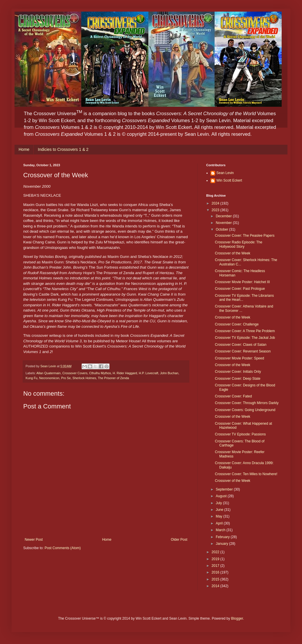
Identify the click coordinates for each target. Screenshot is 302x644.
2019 (216, 559)
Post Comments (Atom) (63, 548)
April (220, 523)
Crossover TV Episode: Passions (240, 434)
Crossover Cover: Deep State (238, 379)
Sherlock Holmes (84, 378)
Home (24, 149)
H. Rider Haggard (125, 373)
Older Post (179, 540)
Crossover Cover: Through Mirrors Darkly (247, 403)
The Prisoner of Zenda (113, 378)
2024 (216, 203)
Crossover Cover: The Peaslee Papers (245, 236)
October (222, 229)
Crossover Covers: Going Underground (245, 410)
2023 (216, 210)
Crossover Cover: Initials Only (238, 372)
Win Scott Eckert (229, 180)
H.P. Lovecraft (149, 373)
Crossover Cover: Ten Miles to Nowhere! (246, 474)
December (224, 216)
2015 (216, 579)
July (219, 503)
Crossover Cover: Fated (233, 396)
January (222, 544)
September (225, 489)
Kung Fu (32, 378)
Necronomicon (49, 378)
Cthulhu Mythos (100, 373)
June (220, 510)
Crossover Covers (75, 373)
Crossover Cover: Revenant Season (243, 351)
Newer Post (34, 540)
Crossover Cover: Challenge (237, 324)
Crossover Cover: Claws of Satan (241, 345)
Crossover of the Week (233, 253)
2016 (216, 572)
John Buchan (169, 373)
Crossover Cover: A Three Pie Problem (245, 331)
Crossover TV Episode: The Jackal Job (245, 338)
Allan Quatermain (48, 373)
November (224, 223)
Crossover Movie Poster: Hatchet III (242, 282)
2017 (216, 566)
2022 (216, 552)
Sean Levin (225, 173)
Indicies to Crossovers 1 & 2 (63, 149)
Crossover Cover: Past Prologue (240, 289)
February (223, 537)
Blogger (237, 618)
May (220, 516)
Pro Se (66, 378)
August (222, 496)
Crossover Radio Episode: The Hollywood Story (239, 244)
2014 (216, 586)
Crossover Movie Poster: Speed (239, 358)
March (221, 530)
